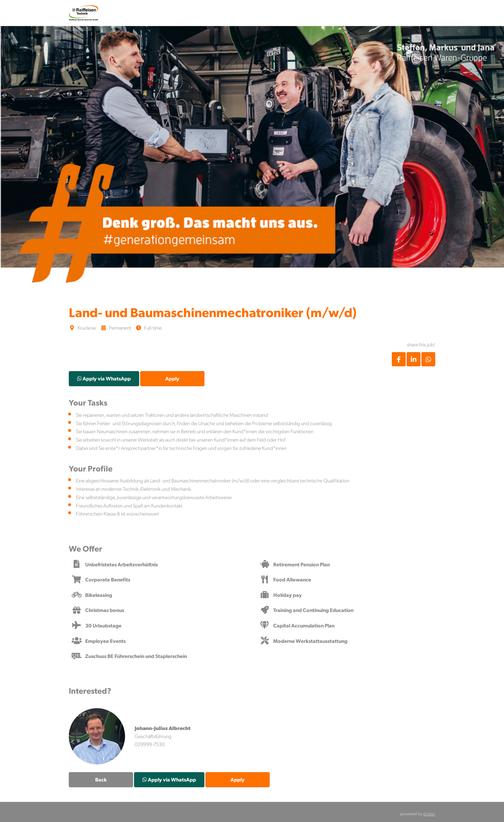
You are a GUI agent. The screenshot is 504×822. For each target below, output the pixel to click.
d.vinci (429, 813)
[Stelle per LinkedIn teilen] (414, 359)
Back (101, 779)
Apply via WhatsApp (104, 378)
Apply (172, 378)
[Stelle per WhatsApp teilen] (428, 359)
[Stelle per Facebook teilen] (399, 359)
